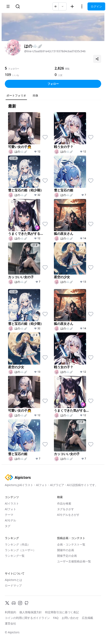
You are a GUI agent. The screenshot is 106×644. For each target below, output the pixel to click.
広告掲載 (87, 618)
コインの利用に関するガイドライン (27, 618)
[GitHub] (27, 603)
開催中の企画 (66, 550)
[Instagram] (20, 603)
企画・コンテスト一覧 (71, 544)
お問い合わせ (70, 618)
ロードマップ (13, 585)
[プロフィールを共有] (97, 59)
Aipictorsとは (13, 580)
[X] (7, 603)
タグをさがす (66, 509)
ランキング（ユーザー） (20, 550)
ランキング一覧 (15, 556)
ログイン (96, 6)
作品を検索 (64, 503)
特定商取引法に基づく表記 (62, 612)
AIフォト (10, 509)
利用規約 (10, 612)
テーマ (9, 515)
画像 (35, 95)
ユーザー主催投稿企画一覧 (74, 561)
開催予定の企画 (67, 556)
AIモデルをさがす (68, 515)
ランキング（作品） (17, 544)
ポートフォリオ (16, 95)
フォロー (53, 84)
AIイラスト (12, 503)
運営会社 (10, 623)
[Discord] (14, 603)
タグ (8, 526)
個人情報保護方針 (31, 612)
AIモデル (10, 520)
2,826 (59, 68)
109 (8, 75)
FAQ (56, 618)
